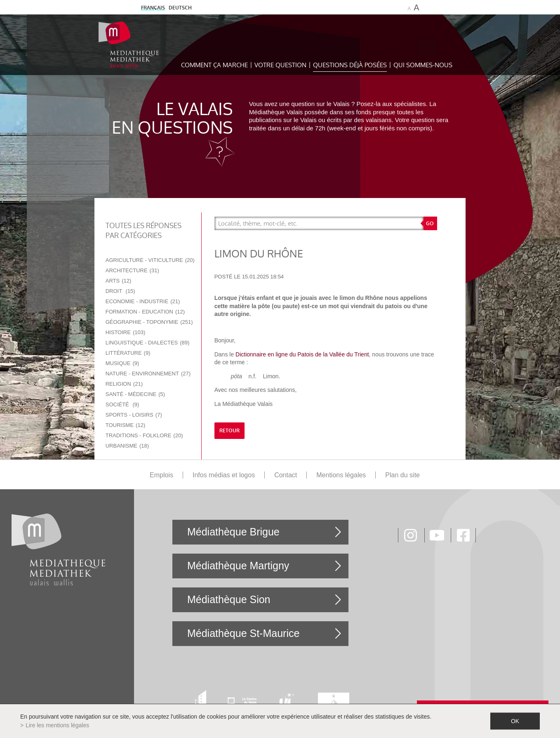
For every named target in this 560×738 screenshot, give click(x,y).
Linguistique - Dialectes (148, 343)
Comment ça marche (214, 65)
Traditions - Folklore (144, 435)
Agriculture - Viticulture (150, 260)
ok (515, 721)
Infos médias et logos (224, 475)
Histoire (126, 332)
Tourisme (126, 425)
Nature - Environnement (148, 374)
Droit (120, 291)
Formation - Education (145, 312)
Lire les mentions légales (57, 725)
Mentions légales (341, 475)
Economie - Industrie (143, 301)
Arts (119, 281)
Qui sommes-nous (423, 65)
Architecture (132, 270)
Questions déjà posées (350, 65)
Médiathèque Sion (229, 599)
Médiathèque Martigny (238, 566)
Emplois (161, 475)
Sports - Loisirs (134, 415)
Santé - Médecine (135, 394)
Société (122, 404)
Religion (124, 384)
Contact (286, 475)
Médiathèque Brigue (233, 532)
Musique (122, 363)
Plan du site (402, 475)
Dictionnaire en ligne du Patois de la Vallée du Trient (302, 354)
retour (229, 431)
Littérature (128, 353)
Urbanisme (127, 446)
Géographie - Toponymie (149, 322)
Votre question (280, 65)
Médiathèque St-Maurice (243, 633)
